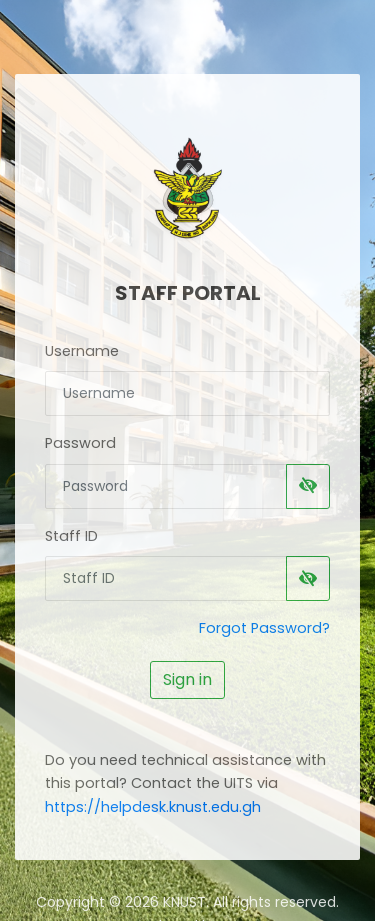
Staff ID (71, 536)
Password (80, 443)
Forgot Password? (264, 628)
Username (82, 351)
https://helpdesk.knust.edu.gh (153, 807)
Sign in (187, 679)
